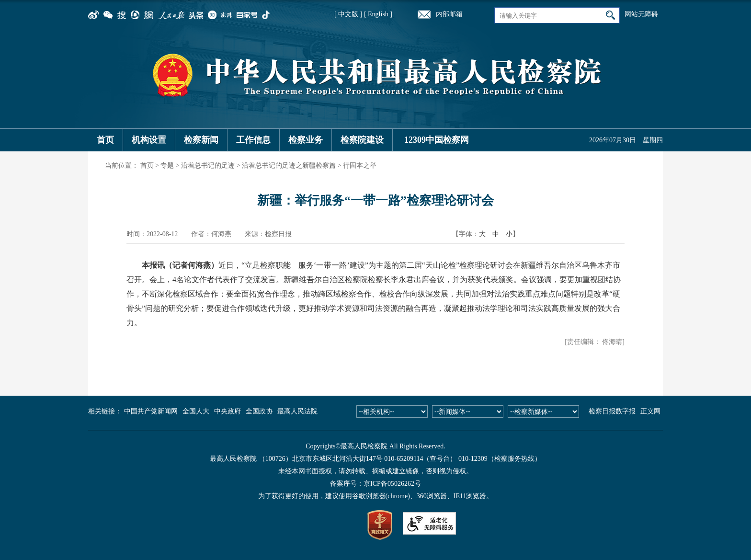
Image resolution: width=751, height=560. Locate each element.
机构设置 (149, 140)
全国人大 (196, 411)
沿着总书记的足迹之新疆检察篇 (289, 166)
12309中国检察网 (437, 140)
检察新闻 (201, 140)
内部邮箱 (449, 14)
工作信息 (253, 140)
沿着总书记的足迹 (208, 166)
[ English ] (378, 14)
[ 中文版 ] (348, 14)
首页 (105, 140)
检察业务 (306, 140)
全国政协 (259, 411)
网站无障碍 (641, 14)
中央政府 (228, 411)
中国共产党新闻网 (151, 411)
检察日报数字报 (612, 411)
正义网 (650, 411)
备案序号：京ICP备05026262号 (375, 484)
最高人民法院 (297, 411)
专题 (167, 166)
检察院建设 (362, 140)
